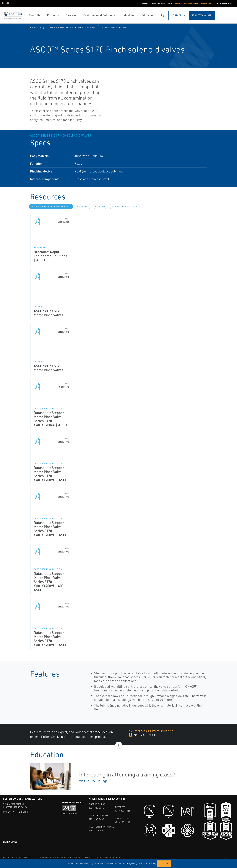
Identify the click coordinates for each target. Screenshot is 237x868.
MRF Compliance (112, 857)
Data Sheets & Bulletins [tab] (124, 206)
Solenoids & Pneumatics (60, 27)
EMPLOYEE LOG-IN (93, 857)
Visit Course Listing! (93, 781)
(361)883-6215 (97, 808)
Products (35, 27)
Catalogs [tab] (100, 206)
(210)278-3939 (123, 822)
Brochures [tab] (83, 206)
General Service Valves (114, 27)
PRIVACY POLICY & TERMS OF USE (19, 857)
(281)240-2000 (20, 812)
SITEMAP (77, 857)
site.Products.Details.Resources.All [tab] (51, 206)
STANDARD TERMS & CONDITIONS (54, 857)
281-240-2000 (143, 735)
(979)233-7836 (123, 811)
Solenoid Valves (87, 27)
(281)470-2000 (97, 830)
